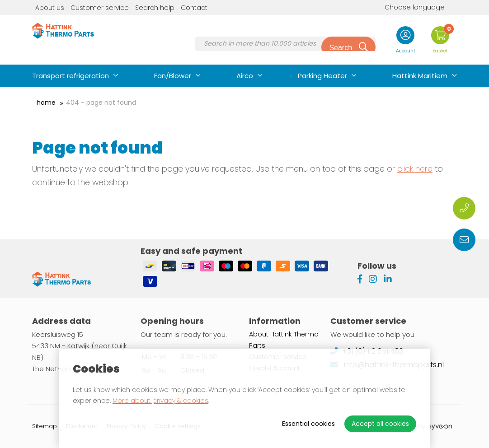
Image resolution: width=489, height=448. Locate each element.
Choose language (408, 7)
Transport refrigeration (71, 76)
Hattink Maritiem (420, 76)
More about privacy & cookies (160, 401)
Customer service (100, 8)
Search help (155, 8)
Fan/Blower (173, 76)
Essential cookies (308, 424)
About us (50, 8)
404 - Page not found (101, 103)
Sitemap (45, 426)
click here (415, 169)
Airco (245, 76)
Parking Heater (322, 76)
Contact (194, 8)
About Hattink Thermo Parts (284, 340)
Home (46, 103)
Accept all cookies (380, 424)
